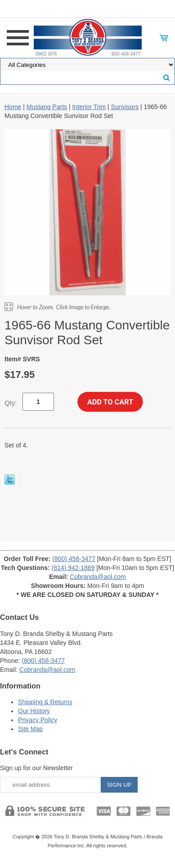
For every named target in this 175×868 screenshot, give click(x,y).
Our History (34, 711)
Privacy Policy (38, 720)
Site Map (30, 729)
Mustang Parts (47, 107)
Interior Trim (89, 107)
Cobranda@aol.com (98, 577)
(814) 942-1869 (73, 568)
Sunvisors (125, 107)
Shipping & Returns (45, 702)
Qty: (11, 403)
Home (13, 107)
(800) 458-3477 (74, 559)
